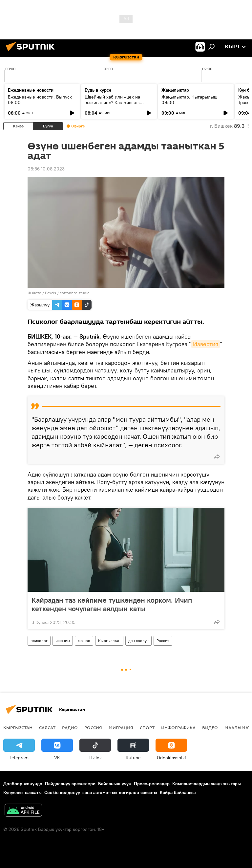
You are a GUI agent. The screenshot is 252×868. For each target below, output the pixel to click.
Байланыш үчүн (115, 784)
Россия (163, 641)
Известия (206, 344)
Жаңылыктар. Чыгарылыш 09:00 (189, 100)
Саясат (47, 727)
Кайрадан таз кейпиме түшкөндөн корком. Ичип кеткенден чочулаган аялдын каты (112, 604)
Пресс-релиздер (152, 784)
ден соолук (138, 641)
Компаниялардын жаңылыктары (207, 784)
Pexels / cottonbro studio (67, 293)
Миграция (121, 727)
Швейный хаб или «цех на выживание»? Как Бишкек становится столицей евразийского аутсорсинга (113, 105)
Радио (70, 727)
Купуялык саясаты (22, 792)
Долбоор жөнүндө (23, 784)
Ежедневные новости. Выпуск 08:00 (40, 100)
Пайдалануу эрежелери (70, 784)
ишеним (63, 641)
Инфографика (178, 727)
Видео (210, 727)
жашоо (84, 641)
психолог (39, 641)
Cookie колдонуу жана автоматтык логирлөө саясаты (101, 792)
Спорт (147, 727)
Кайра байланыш (178, 792)
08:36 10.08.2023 (46, 169)
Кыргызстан (109, 641)
